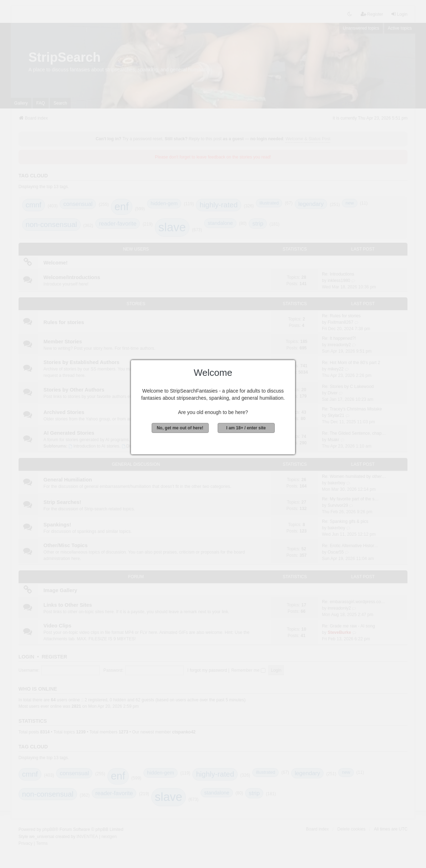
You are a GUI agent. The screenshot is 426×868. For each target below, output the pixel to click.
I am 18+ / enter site (246, 428)
